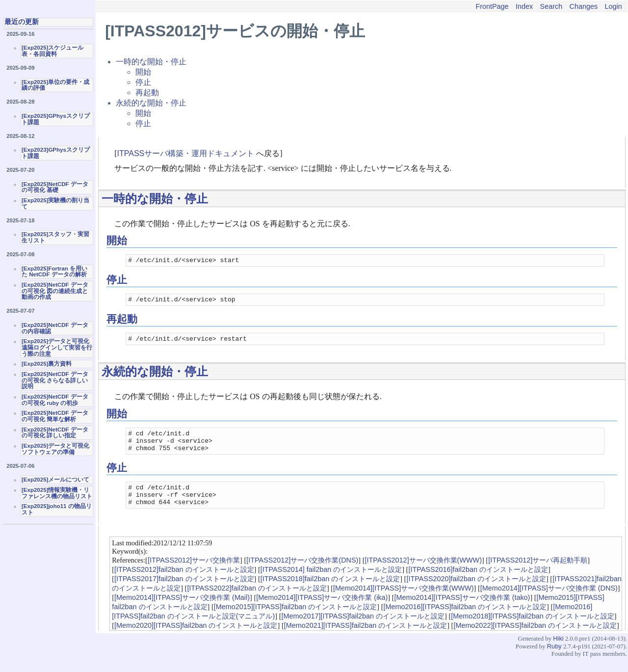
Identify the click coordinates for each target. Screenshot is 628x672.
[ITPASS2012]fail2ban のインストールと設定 (184, 583)
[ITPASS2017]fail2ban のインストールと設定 (184, 592)
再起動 (147, 93)
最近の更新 (22, 22)
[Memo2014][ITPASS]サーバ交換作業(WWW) (403, 601)
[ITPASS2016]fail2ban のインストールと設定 (478, 583)
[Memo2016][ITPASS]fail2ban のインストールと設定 (465, 620)
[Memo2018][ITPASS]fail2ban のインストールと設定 (533, 629)
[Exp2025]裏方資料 (47, 364)
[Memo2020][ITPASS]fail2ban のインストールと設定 (196, 639)
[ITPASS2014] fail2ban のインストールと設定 (331, 583)
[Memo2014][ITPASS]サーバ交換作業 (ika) (322, 611)
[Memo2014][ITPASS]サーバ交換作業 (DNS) (549, 601)
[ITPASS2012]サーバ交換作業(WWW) (423, 573)
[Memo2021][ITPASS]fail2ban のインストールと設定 (366, 639)
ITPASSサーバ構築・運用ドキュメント (186, 153)
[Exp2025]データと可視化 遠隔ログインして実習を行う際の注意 (57, 347)
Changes (584, 6)
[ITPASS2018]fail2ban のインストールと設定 (330, 592)
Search (551, 6)
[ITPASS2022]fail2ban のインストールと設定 (257, 601)
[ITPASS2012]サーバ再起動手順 (538, 573)
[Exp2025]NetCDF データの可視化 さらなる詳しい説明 (55, 380)
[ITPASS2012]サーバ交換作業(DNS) (302, 573)
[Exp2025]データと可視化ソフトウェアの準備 (55, 449)
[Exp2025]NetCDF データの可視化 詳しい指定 (55, 433)
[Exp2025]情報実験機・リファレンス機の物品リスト (57, 493)
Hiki (558, 652)
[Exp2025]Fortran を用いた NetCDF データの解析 (54, 272)
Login (614, 6)
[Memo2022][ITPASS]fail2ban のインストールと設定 (535, 639)
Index (524, 6)
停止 (143, 82)
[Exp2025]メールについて (55, 480)
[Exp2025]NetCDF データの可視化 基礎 (55, 187)
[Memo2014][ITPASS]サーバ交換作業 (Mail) (182, 611)
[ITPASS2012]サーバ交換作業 (194, 573)
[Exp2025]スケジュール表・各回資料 (52, 51)
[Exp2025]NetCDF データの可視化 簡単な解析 (55, 416)
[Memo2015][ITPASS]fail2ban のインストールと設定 (296, 620)
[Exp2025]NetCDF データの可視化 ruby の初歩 (55, 400)
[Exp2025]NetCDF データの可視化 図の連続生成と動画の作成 (55, 291)
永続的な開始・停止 (151, 103)
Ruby (554, 659)
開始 (143, 72)
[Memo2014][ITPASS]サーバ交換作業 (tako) (462, 611)
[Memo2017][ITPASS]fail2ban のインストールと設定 (363, 629)
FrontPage (492, 6)
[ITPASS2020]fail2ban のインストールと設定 (476, 592)
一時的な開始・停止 (151, 62)
